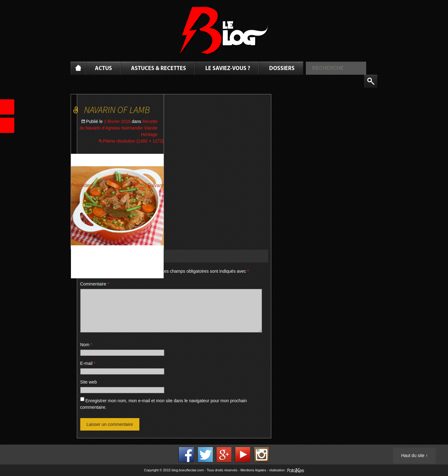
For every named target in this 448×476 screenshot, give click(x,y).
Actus (103, 69)
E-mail (88, 363)
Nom (86, 345)
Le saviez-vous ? (228, 69)
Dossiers (282, 69)
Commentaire (95, 284)
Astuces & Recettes (159, 69)
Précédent (82, 185)
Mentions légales (253, 470)
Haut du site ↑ (414, 455)
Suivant (155, 185)
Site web (89, 382)
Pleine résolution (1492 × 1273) (133, 141)
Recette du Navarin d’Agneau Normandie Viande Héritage (119, 128)
